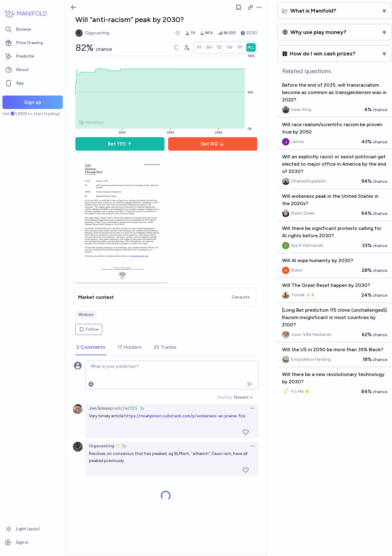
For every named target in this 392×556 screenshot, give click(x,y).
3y (142, 408)
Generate (241, 297)
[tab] (91, 347)
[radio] (199, 47)
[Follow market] (239, 7)
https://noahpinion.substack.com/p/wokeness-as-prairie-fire (185, 416)
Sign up (33, 102)
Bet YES (120, 144)
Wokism (86, 315)
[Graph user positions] (187, 47)
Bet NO (213, 144)
